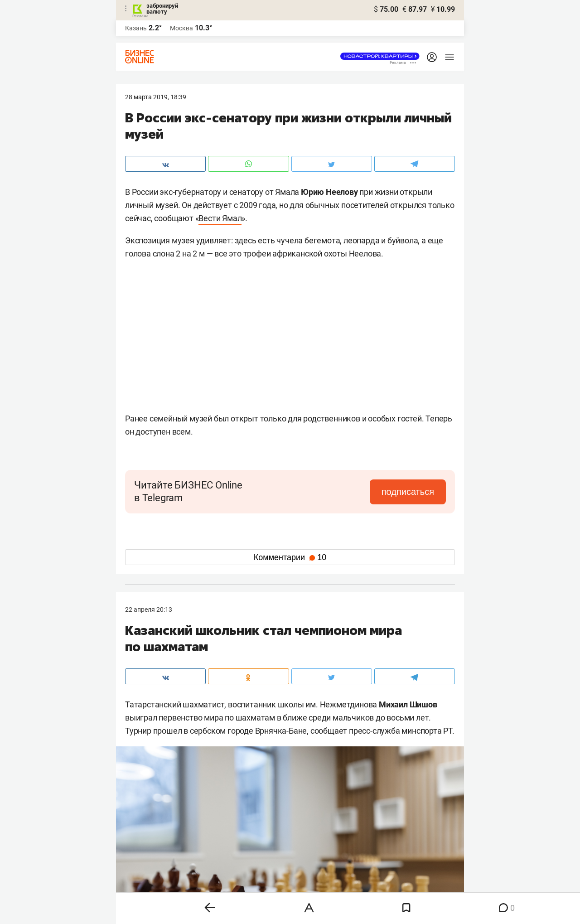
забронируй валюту (162, 9)
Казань (136, 28)
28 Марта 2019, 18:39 (156, 97)
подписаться (408, 492)
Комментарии (290, 557)
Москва (181, 28)
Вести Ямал (220, 218)
